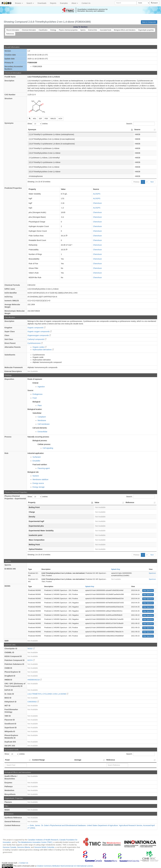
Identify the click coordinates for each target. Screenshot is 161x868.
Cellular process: (44, 444)
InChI (60, 119)
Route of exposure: (35, 379)
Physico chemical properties (68, 30)
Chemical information (29, 30)
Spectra (83, 30)
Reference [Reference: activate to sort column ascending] (130, 502)
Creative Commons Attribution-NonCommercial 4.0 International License (65, 866)
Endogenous (38, 394)
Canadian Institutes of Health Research (43, 840)
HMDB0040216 (35, 680)
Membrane (42, 420)
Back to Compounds (149, 22)
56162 (31, 649)
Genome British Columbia (44, 847)
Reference (111, 760)
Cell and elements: (40, 428)
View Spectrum (148, 591)
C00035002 (33, 702)
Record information (13, 30)
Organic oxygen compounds (40, 331)
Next (152, 182)
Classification (43, 30)
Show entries (38, 124)
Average (78, 760)
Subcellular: (37, 413)
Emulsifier (36, 461)
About (75, 3)
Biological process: (40, 441)
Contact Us (86, 3)
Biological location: (35, 409)
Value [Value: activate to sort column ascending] (97, 502)
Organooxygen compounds (39, 335)
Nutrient (36, 476)
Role (6, 453)
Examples (64, 3)
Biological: (37, 402)
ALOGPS (97, 194)
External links (93, 30)
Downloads (42, 3)
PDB (46, 119)
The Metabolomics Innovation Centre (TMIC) (35, 842)
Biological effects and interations (125, 30)
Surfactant (37, 457)
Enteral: (36, 383)
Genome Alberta (23, 847)
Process (8, 437)
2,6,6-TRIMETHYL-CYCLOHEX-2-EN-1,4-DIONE (48, 694)
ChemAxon (97, 203)
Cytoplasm (42, 417)
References (10, 34)
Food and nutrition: (40, 465)
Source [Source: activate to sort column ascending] (137, 130)
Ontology (53, 30)
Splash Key (116, 569)
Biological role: (33, 472)
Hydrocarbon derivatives (43, 350)
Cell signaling (48, 448)
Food (35, 398)
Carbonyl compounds (37, 339)
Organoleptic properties (146, 30)
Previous (136, 182)
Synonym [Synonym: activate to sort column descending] (32, 130)
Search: (140, 124)
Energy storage (39, 487)
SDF (41, 119)
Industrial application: (36, 453)
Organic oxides (40, 347)
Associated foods (105, 30)
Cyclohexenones (35, 343)
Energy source (38, 483)
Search (30, 3)
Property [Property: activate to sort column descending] (32, 502)
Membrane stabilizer (41, 479)
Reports (53, 3)
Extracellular (42, 432)
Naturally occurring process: (38, 437)
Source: (31, 390)
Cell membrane (44, 424)
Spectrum (152, 573)
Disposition (9, 379)
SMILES (53, 119)
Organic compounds (37, 328)
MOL (35, 119)
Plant (40, 405)
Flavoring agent (44, 468)
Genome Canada (9, 847)
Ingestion (41, 387)
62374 (31, 660)
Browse (19, 3)
